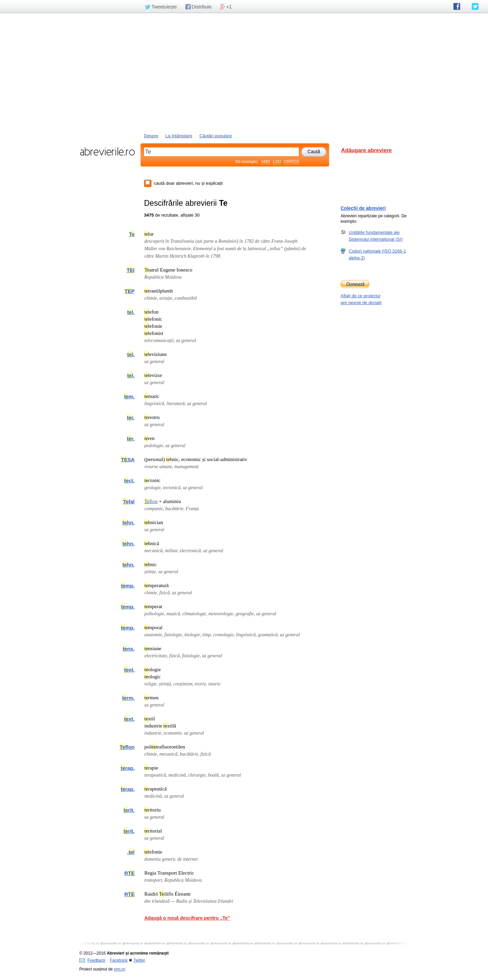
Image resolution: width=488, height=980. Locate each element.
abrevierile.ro (107, 152)
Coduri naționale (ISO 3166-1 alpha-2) (377, 254)
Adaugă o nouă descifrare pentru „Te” (187, 918)
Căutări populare (216, 136)
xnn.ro (119, 969)
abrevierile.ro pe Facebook (457, 6)
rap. (128, 768)
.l (131, 852)
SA (128, 459)
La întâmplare (179, 136)
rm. (128, 698)
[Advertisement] (244, 72)
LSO (277, 162)
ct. (129, 481)
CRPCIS (292, 162)
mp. (128, 586)
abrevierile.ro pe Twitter (475, 6)
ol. (129, 670)
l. (131, 312)
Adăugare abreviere (367, 150)
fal (129, 502)
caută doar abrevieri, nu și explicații (188, 183)
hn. (128, 523)
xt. (129, 719)
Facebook (119, 960)
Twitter (139, 960)
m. (129, 396)
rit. (129, 810)
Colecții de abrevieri (363, 208)
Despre (151, 136)
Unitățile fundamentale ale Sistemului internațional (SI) (376, 236)
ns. (129, 649)
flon (151, 501)
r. (131, 417)
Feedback (92, 960)
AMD (266, 162)
